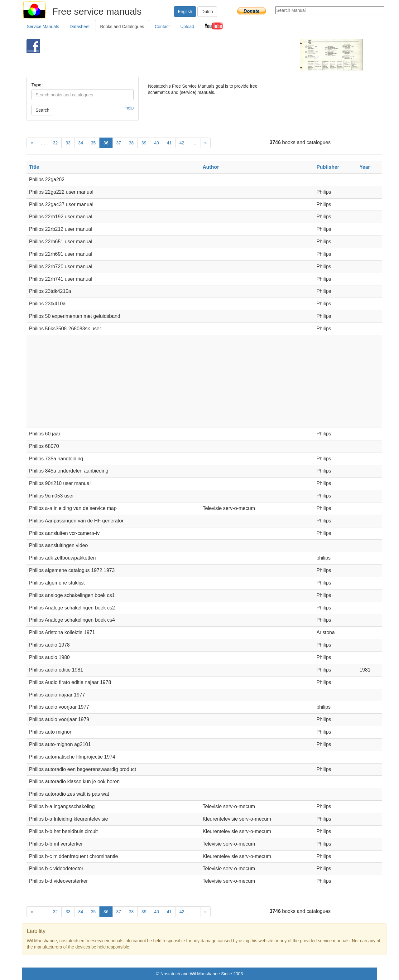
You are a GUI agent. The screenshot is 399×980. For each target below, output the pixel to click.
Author (211, 167)
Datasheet (80, 27)
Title (34, 167)
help (130, 108)
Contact (162, 27)
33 (68, 143)
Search (42, 110)
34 (81, 143)
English (185, 12)
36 (106, 143)
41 (169, 143)
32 (55, 143)
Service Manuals (43, 27)
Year (365, 167)
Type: (37, 85)
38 (131, 143)
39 (144, 143)
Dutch (207, 12)
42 (182, 143)
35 (94, 143)
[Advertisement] (189, 55)
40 (156, 143)
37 (119, 143)
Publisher (328, 167)
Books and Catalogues (122, 27)
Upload (187, 27)
